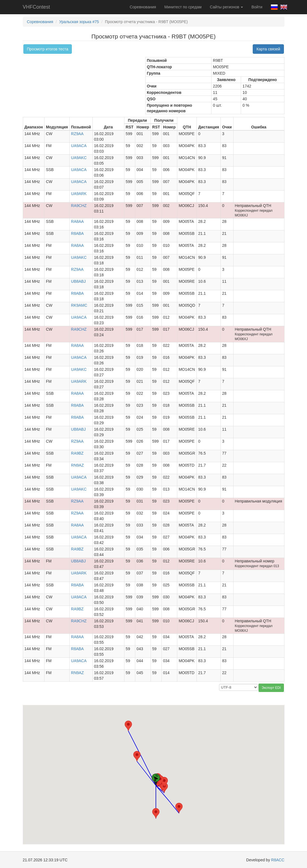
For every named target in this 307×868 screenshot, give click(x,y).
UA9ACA (79, 146)
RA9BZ (77, 453)
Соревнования (143, 7)
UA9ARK (79, 194)
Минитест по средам (183, 7)
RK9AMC (79, 305)
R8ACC (278, 860)
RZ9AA (77, 134)
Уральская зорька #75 (79, 22)
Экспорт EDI (271, 688)
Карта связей (268, 49)
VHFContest (36, 7)
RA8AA (77, 221)
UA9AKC (79, 158)
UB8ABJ (78, 281)
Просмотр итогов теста (48, 49)
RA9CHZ (79, 206)
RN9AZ (77, 465)
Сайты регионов (226, 7)
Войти (257, 7)
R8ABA (77, 233)
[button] (164, 788)
